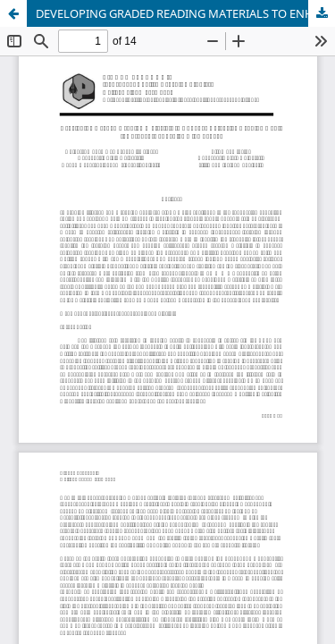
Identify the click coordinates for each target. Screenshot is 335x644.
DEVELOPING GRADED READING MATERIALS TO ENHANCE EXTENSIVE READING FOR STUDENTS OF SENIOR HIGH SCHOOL (185, 13)
